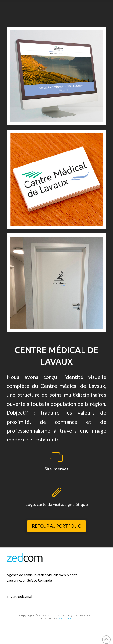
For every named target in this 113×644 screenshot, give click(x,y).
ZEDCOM (65, 618)
